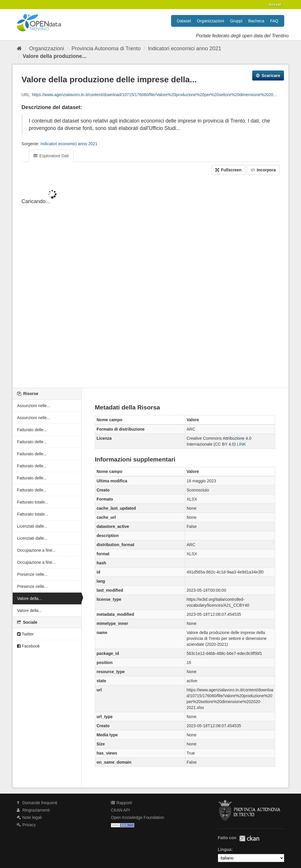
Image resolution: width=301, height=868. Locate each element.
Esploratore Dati (51, 156)
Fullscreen (229, 170)
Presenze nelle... (32, 574)
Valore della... (30, 598)
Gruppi (236, 21)
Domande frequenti (37, 803)
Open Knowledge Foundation (137, 817)
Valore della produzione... (55, 56)
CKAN (249, 838)
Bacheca (256, 21)
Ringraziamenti (33, 810)
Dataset (184, 21)
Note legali (29, 817)
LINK (241, 444)
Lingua (225, 849)
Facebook (28, 646)
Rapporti (121, 803)
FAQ (274, 21)
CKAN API (120, 810)
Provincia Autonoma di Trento (106, 48)
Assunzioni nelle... (34, 406)
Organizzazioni (211, 21)
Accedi (275, 5)
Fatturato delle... (32, 430)
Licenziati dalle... (32, 526)
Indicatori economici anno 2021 (184, 48)
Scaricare (268, 76)
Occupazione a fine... (36, 550)
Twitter (25, 634)
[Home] (19, 48)
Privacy (26, 825)
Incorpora (263, 170)
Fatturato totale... (33, 502)
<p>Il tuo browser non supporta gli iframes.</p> (150, 282)
